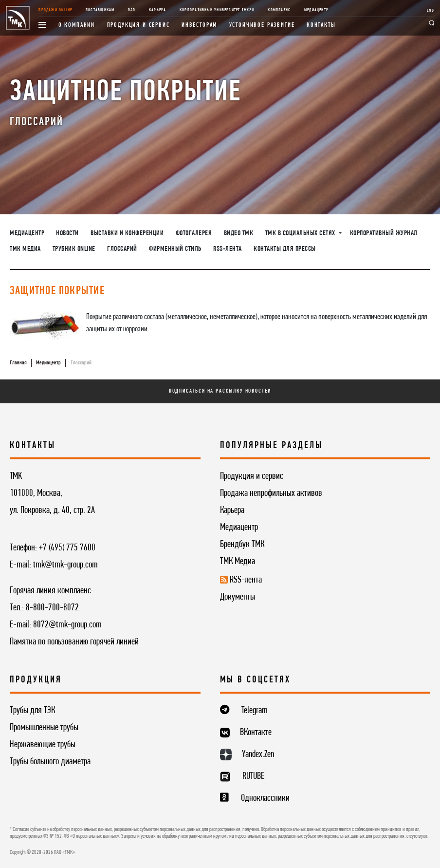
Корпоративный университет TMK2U (217, 10)
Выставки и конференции (127, 234)
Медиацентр (316, 10)
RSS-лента (228, 249)
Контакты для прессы (285, 249)
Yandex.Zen (258, 755)
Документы (238, 597)
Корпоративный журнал (384, 234)
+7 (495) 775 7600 (67, 548)
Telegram (255, 711)
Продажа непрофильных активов (271, 493)
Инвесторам (199, 25)
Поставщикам (100, 10)
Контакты (321, 25)
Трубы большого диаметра (50, 762)
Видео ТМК (239, 234)
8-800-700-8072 (52, 608)
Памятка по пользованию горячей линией (74, 642)
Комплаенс (279, 10)
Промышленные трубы (44, 728)
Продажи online (55, 10)
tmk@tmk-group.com (65, 565)
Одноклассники (265, 798)
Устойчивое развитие (262, 25)
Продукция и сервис (138, 25)
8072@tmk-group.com (67, 625)
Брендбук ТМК (242, 545)
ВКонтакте (256, 733)
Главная (18, 363)
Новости (67, 234)
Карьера (158, 10)
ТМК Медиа (25, 249)
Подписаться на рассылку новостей (220, 391)
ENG (431, 10)
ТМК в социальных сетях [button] (301, 234)
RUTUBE (253, 776)
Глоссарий (122, 249)
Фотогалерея (194, 234)
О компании (77, 25)
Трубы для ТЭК (32, 711)
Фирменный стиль (175, 249)
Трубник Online (74, 249)
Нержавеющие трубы (43, 745)
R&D (132, 10)
